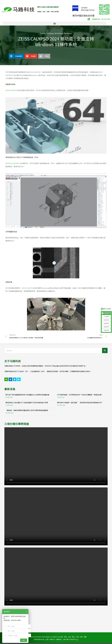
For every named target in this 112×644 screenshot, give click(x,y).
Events (43, 33)
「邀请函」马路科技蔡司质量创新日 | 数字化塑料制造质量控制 (27, 410)
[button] (55, 24)
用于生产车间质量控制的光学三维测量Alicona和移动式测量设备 (27, 395)
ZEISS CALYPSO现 (12, 90)
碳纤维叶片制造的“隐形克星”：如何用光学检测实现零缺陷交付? (80, 403)
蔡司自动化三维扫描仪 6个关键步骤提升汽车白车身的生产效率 (27, 403)
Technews (68, 33)
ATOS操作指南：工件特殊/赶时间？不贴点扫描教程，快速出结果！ (80, 395)
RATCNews (59, 33)
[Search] (105, 350)
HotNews (50, 33)
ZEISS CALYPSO (13, 163)
